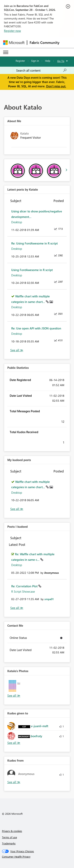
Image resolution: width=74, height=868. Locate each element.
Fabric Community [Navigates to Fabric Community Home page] (44, 42)
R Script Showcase (23, 591)
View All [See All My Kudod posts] (17, 509)
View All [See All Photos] (14, 696)
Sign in (35, 61)
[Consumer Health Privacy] (37, 857)
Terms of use (9, 837)
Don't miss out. (56, 86)
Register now (12, 31)
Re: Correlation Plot (25, 586)
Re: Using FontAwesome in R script (34, 243)
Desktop (17, 222)
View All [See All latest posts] (17, 350)
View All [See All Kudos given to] (14, 743)
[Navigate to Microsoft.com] (14, 43)
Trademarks (9, 843)
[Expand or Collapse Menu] (6, 52)
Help (48, 61)
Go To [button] (61, 61)
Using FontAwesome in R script (32, 270)
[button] (15, 686)
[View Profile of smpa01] (49, 599)
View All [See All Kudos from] (14, 782)
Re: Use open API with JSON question (36, 328)
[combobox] (41, 70)
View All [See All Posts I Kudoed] (17, 608)
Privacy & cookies (12, 831)
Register (20, 61)
